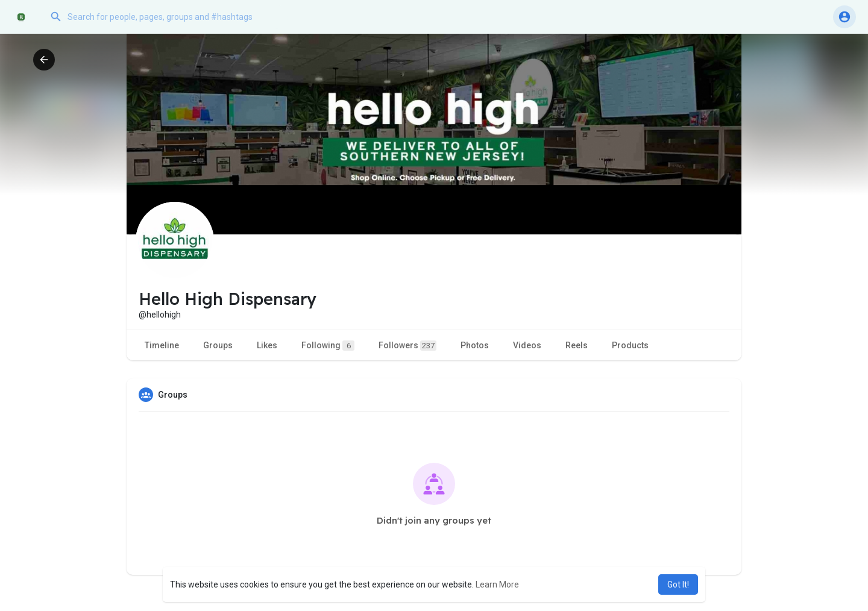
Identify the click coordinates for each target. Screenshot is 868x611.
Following (328, 346)
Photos (475, 345)
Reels (577, 345)
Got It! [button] (678, 584)
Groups (218, 345)
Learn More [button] (497, 584)
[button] (166, 17)
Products (630, 345)
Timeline (162, 345)
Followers (407, 346)
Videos (527, 345)
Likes (267, 345)
